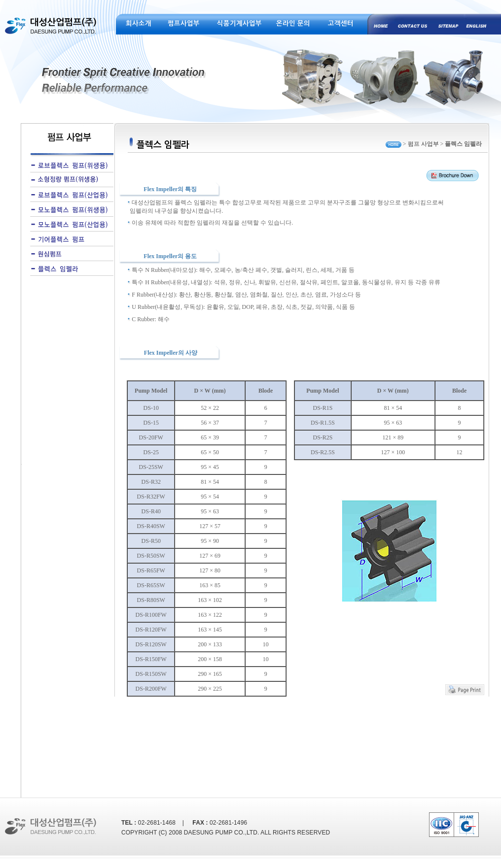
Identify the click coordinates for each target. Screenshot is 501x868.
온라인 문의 (293, 23)
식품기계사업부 (239, 23)
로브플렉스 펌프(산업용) (69, 195)
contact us (411, 24)
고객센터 (341, 23)
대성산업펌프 (52, 32)
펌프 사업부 (423, 144)
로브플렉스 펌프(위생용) (69, 165)
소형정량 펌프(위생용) (69, 180)
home (380, 24)
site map (442, 24)
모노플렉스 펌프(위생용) (69, 209)
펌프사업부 (184, 23)
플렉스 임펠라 (69, 268)
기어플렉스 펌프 (69, 239)
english (473, 24)
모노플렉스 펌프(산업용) (69, 224)
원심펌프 (69, 254)
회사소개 (139, 23)
